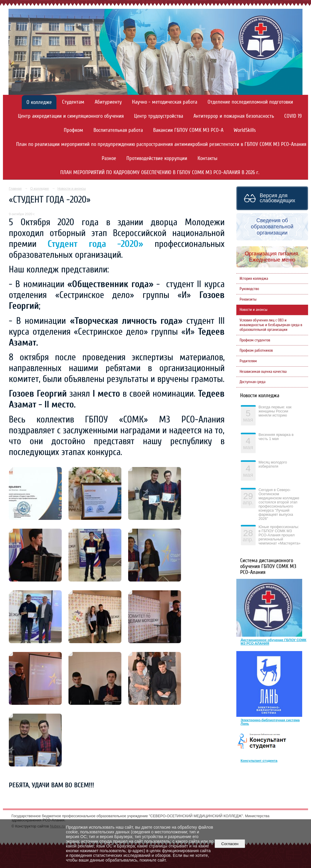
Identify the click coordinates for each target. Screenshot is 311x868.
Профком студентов (255, 340)
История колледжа (254, 279)
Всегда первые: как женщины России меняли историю (275, 411)
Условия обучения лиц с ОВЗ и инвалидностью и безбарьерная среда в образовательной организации (271, 325)
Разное (109, 158)
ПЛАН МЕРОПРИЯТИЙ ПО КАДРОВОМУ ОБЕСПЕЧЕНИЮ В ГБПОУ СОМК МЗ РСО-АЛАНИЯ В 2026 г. (160, 172)
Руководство (249, 289)
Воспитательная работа (118, 130)
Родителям (248, 361)
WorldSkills (245, 130)
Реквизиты (248, 299)
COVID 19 (293, 116)
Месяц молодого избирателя (273, 464)
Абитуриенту (108, 102)
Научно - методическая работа (165, 102)
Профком (73, 130)
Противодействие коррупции (157, 158)
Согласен (230, 844)
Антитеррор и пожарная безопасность (234, 116)
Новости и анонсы (71, 188)
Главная (15, 188)
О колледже (39, 102)
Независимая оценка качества (263, 372)
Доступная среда (253, 382)
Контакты (208, 158)
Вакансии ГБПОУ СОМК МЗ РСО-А (188, 130)
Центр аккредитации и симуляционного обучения (71, 116)
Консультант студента (259, 761)
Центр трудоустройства (159, 116)
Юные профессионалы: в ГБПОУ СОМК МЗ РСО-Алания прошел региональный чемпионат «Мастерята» (280, 535)
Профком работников (256, 350)
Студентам (73, 102)
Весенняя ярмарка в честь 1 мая (276, 437)
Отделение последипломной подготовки (250, 102)
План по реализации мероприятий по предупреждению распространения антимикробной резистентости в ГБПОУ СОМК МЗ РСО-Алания (161, 144)
